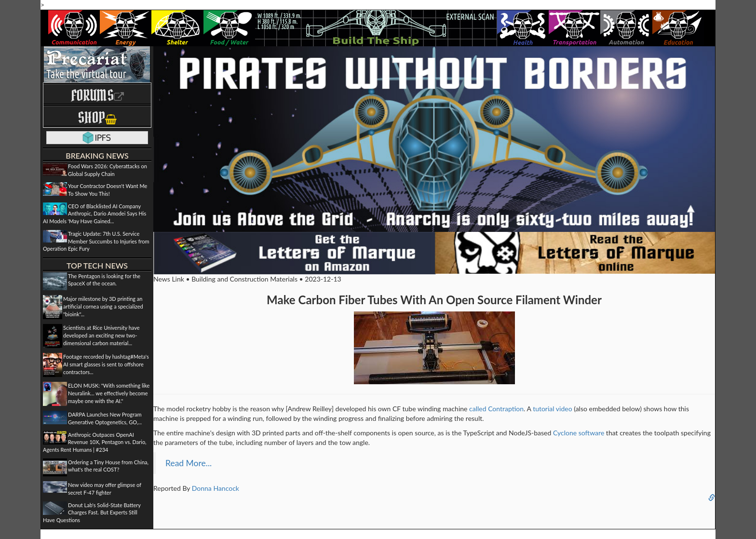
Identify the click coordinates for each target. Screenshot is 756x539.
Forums (97, 95)
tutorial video (552, 409)
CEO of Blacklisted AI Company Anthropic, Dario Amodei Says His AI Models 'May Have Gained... (94, 214)
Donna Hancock (216, 488)
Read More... (189, 463)
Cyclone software (579, 433)
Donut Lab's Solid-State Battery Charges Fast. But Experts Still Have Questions (92, 512)
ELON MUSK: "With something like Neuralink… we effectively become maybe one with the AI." (109, 393)
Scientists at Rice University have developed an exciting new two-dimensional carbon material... (101, 335)
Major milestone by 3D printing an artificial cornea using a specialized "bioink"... (103, 306)
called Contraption (496, 409)
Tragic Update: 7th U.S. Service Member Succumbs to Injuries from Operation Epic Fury (96, 241)
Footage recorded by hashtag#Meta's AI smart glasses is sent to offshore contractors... (106, 364)
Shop (97, 117)
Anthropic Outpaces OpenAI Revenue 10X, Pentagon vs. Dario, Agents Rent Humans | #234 (95, 442)
